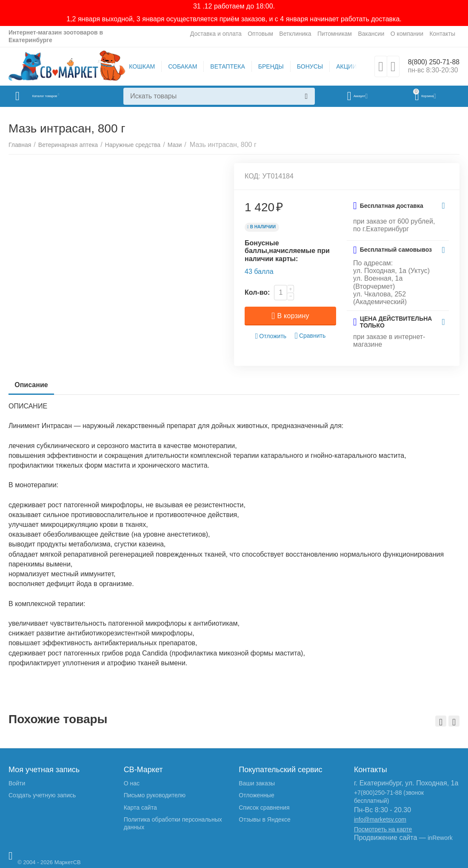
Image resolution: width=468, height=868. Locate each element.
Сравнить (310, 336)
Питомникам (335, 34)
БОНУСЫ (306, 66)
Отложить (271, 336)
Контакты (442, 34)
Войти (17, 783)
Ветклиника (295, 34)
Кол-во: (257, 292)
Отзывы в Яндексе (264, 819)
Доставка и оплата (216, 34)
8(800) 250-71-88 (430, 62)
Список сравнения (264, 808)
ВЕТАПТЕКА (224, 66)
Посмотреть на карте (383, 829)
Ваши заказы (257, 783)
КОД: (253, 176)
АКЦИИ (342, 66)
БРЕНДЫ (267, 66)
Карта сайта (140, 808)
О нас (132, 783)
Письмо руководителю (155, 795)
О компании (407, 34)
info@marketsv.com (380, 819)
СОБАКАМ (179, 66)
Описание (34, 385)
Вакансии (371, 34)
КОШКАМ (138, 66)
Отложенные (256, 795)
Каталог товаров (59, 96)
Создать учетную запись (42, 795)
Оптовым (260, 34)
